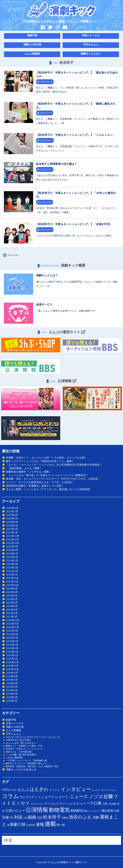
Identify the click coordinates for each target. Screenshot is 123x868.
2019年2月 (12, 697)
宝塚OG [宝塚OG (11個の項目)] (8, 817)
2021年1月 (12, 617)
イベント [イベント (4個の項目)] (55, 790)
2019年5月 (12, 687)
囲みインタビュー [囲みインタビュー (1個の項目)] (92, 811)
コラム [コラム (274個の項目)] (10, 796)
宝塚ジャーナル (91, 35)
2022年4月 (12, 564)
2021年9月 (12, 589)
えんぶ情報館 (32, 54)
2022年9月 (12, 546)
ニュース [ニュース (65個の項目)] (79, 796)
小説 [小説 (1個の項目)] (25, 818)
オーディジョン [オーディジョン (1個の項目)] (108, 790)
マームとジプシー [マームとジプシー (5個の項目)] (56, 803)
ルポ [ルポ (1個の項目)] (71, 804)
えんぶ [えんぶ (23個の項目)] (23, 789)
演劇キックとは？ (91, 54)
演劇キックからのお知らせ (21, 769)
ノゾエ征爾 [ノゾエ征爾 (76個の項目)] (101, 796)
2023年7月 (12, 511)
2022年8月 (12, 550)
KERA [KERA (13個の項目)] (6, 789)
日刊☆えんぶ (91, 44)
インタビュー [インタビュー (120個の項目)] (76, 789)
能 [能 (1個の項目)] (8, 825)
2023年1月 (12, 532)
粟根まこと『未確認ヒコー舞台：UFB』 (25, 746)
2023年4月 (12, 522)
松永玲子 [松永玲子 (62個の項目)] (52, 817)
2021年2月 (12, 613)
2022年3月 (12, 567)
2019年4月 (12, 690)
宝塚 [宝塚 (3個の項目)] (117, 811)
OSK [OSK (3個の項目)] (14, 790)
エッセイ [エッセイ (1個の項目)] (96, 790)
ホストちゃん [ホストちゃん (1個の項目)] (37, 804)
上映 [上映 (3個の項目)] (105, 803)
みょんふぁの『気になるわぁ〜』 (22, 743)
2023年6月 (12, 515)
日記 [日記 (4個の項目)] (40, 817)
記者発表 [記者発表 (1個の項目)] (31, 825)
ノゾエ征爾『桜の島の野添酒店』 (22, 755)
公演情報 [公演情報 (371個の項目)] (37, 810)
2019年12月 (12, 662)
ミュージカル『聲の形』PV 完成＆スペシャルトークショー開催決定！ (47, 475)
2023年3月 (12, 525)
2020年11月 (12, 624)
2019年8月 (12, 676)
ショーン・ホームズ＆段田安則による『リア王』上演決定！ (40, 482)
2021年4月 (12, 606)
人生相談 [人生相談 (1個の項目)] (112, 804)
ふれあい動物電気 (14, 758)
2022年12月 (12, 536)
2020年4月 (12, 648)
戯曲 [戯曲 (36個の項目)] (32, 817)
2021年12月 (12, 578)
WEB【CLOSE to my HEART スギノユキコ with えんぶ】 (33, 737)
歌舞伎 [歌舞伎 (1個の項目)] (65, 818)
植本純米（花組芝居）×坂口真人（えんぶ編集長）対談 (32, 766)
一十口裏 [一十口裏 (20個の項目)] (94, 803)
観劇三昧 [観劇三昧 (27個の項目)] (18, 824)
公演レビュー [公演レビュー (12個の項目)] (15, 810)
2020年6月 (12, 641)
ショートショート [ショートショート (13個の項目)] (55, 797)
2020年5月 (12, 645)
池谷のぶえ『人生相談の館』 (20, 752)
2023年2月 (12, 529)
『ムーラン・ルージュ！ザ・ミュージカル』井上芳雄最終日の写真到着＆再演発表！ (54, 465)
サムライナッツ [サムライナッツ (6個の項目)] (30, 797)
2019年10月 (12, 669)
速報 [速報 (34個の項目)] (40, 824)
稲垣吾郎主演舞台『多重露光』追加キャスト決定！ (35, 486)
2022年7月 (12, 553)
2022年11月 (12, 539)
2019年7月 (12, 680)
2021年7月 (12, 596)
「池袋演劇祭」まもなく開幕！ (24, 468)
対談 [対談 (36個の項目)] (18, 817)
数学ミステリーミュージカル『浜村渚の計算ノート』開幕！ (40, 461)
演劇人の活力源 (32, 44)
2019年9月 (12, 673)
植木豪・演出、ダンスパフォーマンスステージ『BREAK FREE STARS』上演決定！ (53, 479)
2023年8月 (12, 508)
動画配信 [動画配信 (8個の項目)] (77, 811)
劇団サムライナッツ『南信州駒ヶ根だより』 (27, 763)
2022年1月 (12, 575)
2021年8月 (12, 592)
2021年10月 (12, 585)
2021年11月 (12, 582)
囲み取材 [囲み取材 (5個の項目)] (108, 811)
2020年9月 (12, 631)
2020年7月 (12, 638)
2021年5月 (12, 603)
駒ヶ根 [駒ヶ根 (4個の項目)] (61, 825)
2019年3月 (12, 694)
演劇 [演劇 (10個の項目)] (96, 817)
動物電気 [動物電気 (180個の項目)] (59, 810)
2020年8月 (12, 634)
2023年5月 (12, 518)
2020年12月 (13, 620)
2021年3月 (12, 610)
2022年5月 (12, 560)
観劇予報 (32, 35)
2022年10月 (13, 543)
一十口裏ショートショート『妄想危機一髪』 (27, 760)
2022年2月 (12, 571)
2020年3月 (12, 652)
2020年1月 (12, 659)
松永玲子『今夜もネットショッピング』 (25, 749)
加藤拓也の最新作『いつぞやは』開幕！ (29, 472)
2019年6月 (12, 683)
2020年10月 (13, 627)
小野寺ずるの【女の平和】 (19, 740)
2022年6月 (12, 557)
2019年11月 (12, 666)
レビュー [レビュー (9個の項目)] (80, 803)
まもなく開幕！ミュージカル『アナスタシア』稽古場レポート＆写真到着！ (49, 489)
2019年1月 (12, 701)
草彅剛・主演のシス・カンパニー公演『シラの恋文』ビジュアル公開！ (46, 458)
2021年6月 (12, 599)
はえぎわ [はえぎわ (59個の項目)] (39, 789)
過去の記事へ (11, 255)
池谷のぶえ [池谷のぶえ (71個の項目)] (80, 817)
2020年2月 (12, 655)
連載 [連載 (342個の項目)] (50, 824)
